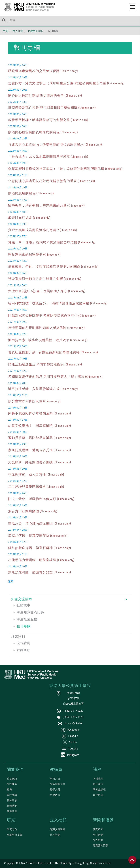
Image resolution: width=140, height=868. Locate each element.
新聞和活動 (103, 820)
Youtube (70, 748)
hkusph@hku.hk (70, 723)
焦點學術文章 (14, 835)
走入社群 (18, 31)
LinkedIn (70, 736)
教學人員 (55, 789)
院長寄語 (12, 779)
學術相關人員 (58, 784)
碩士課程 (98, 784)
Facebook (70, 730)
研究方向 (12, 829)
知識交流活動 (35, 31)
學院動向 (98, 840)
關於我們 (15, 770)
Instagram (70, 755)
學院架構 (12, 795)
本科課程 (98, 779)
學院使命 (12, 784)
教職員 (56, 770)
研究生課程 (99, 789)
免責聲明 (12, 811)
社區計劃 (55, 835)
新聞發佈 (98, 829)
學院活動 (98, 835)
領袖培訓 (98, 795)
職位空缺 (12, 800)
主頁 (5, 31)
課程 (97, 770)
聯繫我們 (12, 806)
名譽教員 (55, 795)
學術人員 (55, 779)
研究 (11, 820)
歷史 (9, 789)
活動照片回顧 (101, 845)
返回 (11, 581)
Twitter (70, 742)
